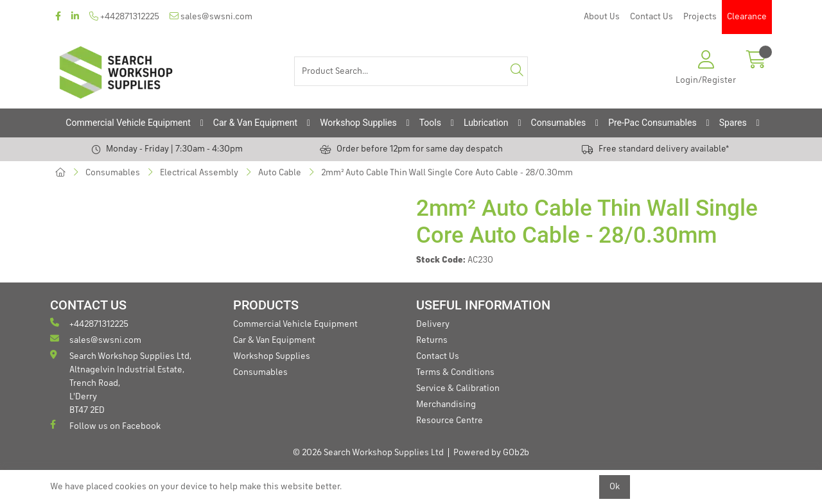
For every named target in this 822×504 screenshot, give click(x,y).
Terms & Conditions (455, 372)
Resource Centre (450, 421)
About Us (602, 17)
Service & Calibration (458, 388)
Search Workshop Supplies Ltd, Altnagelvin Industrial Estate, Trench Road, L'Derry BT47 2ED (121, 382)
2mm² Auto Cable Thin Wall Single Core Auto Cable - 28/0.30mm (447, 173)
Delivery (433, 324)
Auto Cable (280, 173)
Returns (432, 340)
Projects (700, 17)
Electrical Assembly (199, 173)
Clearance (747, 17)
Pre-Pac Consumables (652, 123)
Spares (733, 123)
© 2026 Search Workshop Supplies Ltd (368, 453)
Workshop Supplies (358, 123)
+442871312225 (124, 16)
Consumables (559, 123)
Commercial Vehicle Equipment (128, 123)
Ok (615, 487)
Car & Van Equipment (255, 123)
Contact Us (651, 17)
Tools (430, 123)
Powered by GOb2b (491, 453)
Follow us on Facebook (105, 425)
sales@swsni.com (211, 16)
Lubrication (486, 123)
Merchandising (446, 404)
